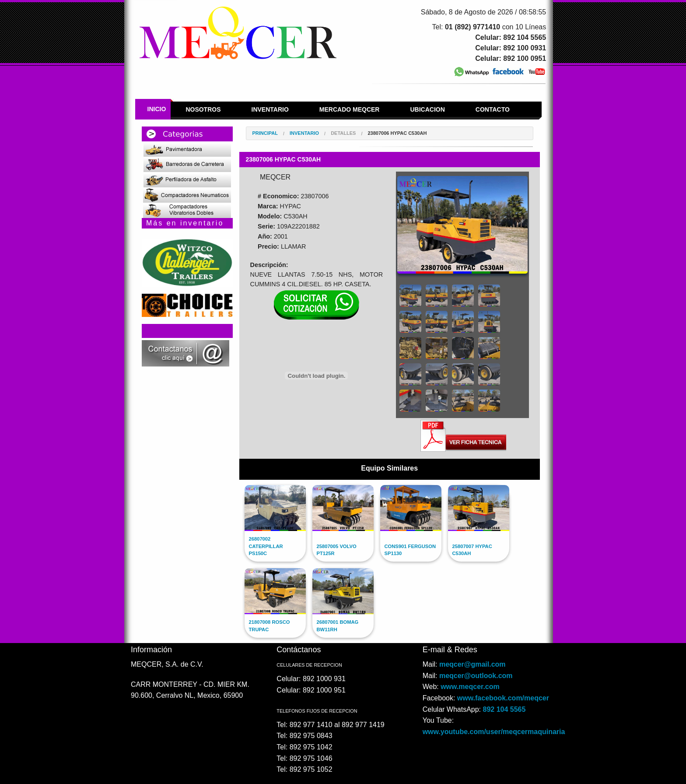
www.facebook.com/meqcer (503, 698)
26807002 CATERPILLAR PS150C (266, 546)
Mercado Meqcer (350, 109)
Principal (265, 133)
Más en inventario (185, 223)
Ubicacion (427, 109)
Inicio (157, 109)
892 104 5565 (504, 709)
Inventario (270, 109)
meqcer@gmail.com (472, 664)
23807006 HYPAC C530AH (397, 133)
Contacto (493, 109)
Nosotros (203, 109)
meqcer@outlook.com (476, 676)
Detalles (343, 133)
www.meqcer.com (470, 687)
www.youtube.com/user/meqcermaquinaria (494, 732)
